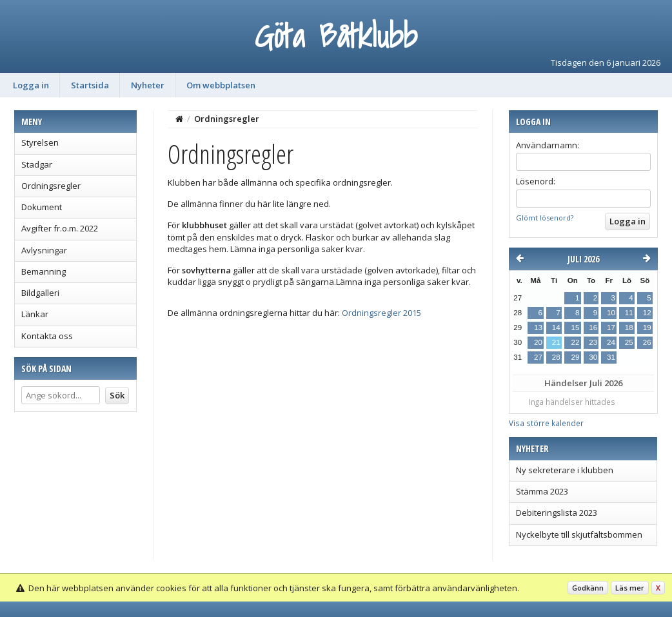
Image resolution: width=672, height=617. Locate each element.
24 (611, 342)
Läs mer (630, 588)
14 (556, 328)
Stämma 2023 (542, 491)
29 (575, 357)
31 (611, 357)
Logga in (31, 85)
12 (647, 313)
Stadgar (37, 164)
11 (629, 313)
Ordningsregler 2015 (381, 313)
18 (629, 328)
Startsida (90, 85)
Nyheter (148, 85)
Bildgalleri (40, 293)
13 (538, 328)
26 (647, 342)
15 (575, 328)
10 (611, 313)
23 (593, 342)
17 (611, 328)
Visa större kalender (546, 423)
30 (593, 357)
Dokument (42, 207)
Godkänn (588, 588)
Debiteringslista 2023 (557, 513)
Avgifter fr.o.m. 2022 (60, 228)
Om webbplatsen (221, 85)
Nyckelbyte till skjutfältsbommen (579, 534)
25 (629, 342)
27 (538, 357)
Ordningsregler (51, 186)
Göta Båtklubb (336, 36)
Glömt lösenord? (545, 218)
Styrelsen (40, 142)
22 (575, 342)
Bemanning (44, 271)
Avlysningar (44, 250)
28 (556, 357)
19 (647, 328)
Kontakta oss (47, 336)
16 (593, 328)
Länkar (35, 314)
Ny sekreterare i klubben (565, 470)
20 (538, 342)
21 (556, 342)
